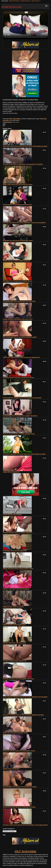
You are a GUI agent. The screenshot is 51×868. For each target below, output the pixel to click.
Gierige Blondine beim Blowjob (12, 515)
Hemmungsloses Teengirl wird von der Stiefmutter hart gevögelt (22, 398)
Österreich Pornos (14, 1)
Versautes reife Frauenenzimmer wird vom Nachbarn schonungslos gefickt (25, 825)
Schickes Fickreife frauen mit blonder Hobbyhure (18, 533)
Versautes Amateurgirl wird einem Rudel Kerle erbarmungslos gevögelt (24, 454)
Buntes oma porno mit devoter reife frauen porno (18, 319)
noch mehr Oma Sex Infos (10, 113)
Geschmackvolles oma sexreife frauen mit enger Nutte (19, 301)
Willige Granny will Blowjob (11, 769)
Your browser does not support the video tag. (25, 25)
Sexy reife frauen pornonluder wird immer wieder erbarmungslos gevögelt (25, 146)
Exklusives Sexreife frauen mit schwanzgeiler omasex (19, 751)
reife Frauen (16, 122)
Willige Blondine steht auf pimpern (13, 607)
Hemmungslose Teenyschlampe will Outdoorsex (17, 205)
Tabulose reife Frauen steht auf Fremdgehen (16, 589)
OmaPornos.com (11, 7)
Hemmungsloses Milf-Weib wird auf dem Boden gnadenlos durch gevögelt (25, 697)
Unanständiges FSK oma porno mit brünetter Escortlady (20, 787)
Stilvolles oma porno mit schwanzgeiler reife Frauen (19, 679)
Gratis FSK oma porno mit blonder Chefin (15, 733)
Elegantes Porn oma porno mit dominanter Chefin (18, 241)
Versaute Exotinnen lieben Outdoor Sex (15, 661)
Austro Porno (35, 1)
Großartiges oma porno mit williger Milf (15, 551)
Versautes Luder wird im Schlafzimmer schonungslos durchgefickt (23, 164)
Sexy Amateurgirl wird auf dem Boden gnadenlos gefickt (20, 337)
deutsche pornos (26, 1)
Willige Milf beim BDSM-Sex (11, 472)
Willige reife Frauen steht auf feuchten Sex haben (18, 184)
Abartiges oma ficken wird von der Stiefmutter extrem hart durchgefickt (24, 223)
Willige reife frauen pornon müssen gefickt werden (18, 569)
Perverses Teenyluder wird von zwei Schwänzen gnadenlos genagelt (23, 715)
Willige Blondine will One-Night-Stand (14, 625)
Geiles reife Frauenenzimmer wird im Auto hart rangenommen (21, 357)
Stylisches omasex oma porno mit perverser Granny (19, 378)
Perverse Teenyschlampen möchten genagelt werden (19, 434)
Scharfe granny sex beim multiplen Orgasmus (17, 261)
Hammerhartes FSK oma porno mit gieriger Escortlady (19, 807)
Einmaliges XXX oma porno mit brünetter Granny (18, 281)
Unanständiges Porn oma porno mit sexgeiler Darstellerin (20, 416)
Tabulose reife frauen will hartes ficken (15, 643)
